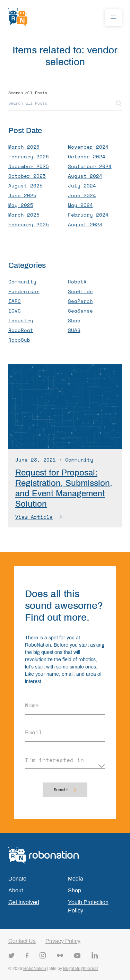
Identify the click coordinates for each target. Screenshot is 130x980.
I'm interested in (54, 760)
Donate (17, 879)
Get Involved (24, 902)
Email (34, 732)
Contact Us (22, 941)
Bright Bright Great (80, 969)
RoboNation (35, 969)
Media (76, 879)
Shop (75, 890)
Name (32, 705)
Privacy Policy (63, 941)
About (16, 890)
